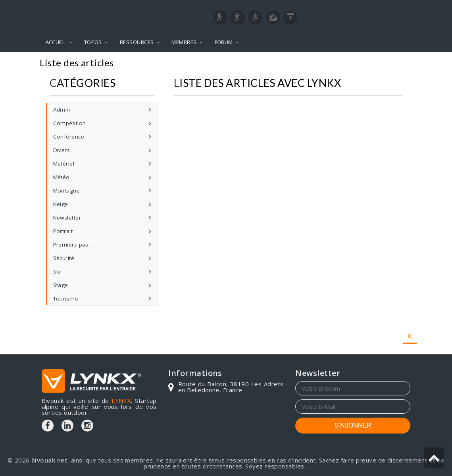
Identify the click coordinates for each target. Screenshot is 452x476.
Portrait (63, 231)
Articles (396, 64)
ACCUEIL (56, 42)
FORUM (224, 42)
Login (371, 8)
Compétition (70, 123)
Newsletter (67, 218)
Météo (62, 177)
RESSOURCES (137, 42)
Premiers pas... (73, 245)
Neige (61, 204)
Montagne (67, 191)
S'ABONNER (353, 425)
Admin (62, 110)
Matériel (64, 164)
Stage (61, 285)
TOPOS (93, 42)
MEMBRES (184, 42)
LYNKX (121, 401)
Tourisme (66, 299)
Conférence (69, 137)
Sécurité (64, 258)
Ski (57, 272)
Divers (62, 150)
